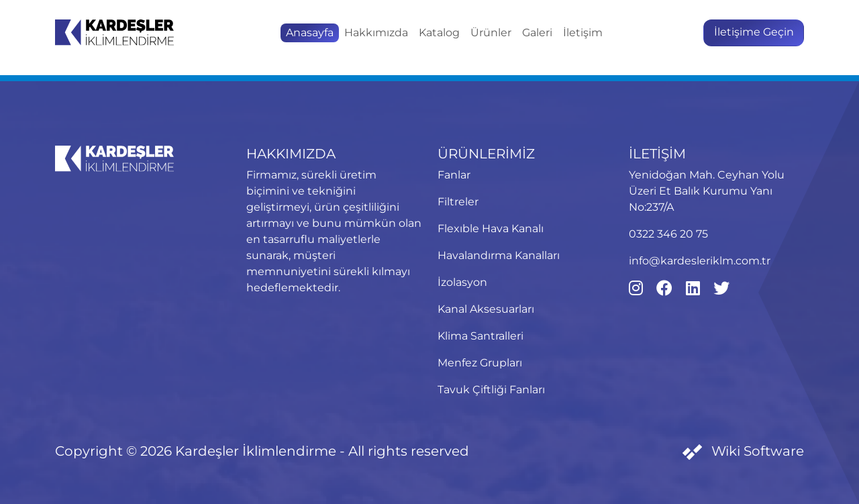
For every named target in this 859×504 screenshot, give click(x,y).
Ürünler (491, 33)
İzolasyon (462, 282)
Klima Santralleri (481, 336)
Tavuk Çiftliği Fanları (491, 390)
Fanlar (454, 175)
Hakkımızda (376, 33)
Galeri (537, 33)
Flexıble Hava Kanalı (491, 229)
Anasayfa (310, 33)
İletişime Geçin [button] (754, 32)
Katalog (439, 33)
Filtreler (458, 202)
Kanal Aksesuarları (486, 309)
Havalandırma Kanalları (499, 255)
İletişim (583, 33)
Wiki (743, 451)
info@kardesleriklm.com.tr (700, 261)
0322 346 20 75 (668, 234)
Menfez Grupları (480, 363)
